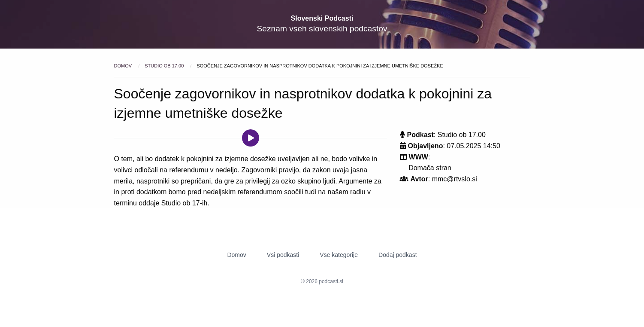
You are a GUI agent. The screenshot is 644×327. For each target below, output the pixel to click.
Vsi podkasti (283, 255)
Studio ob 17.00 (165, 66)
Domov (124, 66)
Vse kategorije (339, 255)
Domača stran (430, 168)
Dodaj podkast (398, 255)
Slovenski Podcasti (322, 18)
